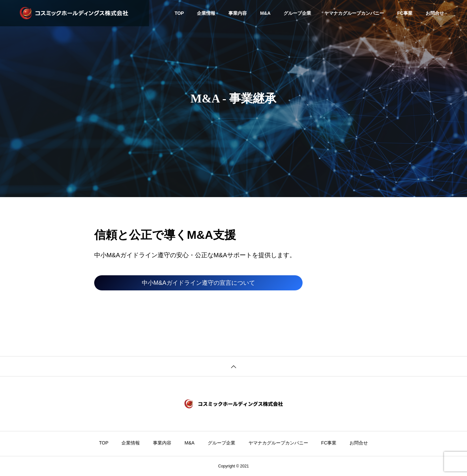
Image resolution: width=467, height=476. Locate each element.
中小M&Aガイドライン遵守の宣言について (198, 283)
